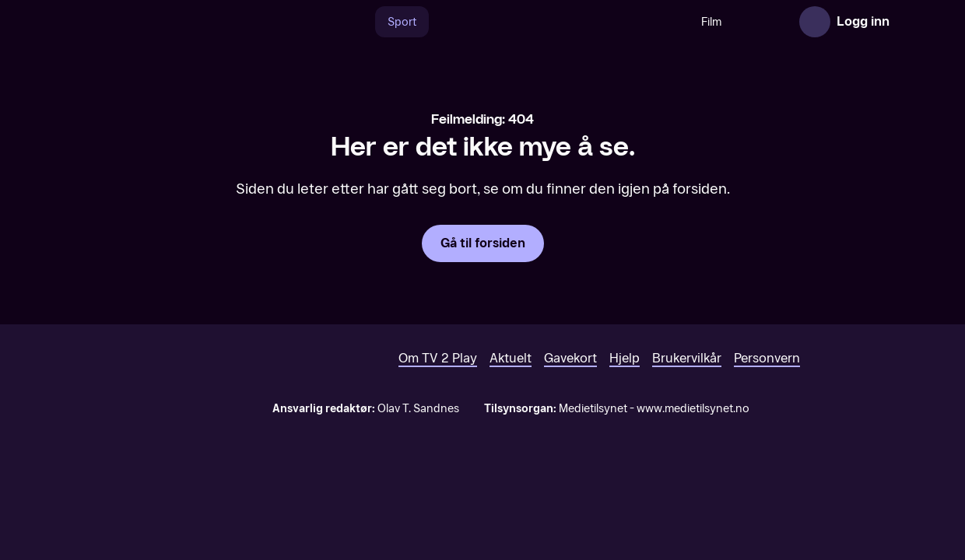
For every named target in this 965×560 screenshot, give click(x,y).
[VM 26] (531, 22)
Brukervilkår (687, 413)
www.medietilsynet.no (693, 464)
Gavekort (570, 413)
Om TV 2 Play (438, 413)
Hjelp (625, 413)
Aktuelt (511, 413)
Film (683, 22)
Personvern (767, 413)
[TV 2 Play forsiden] (154, 22)
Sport (374, 22)
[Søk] (331, 22)
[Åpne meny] (912, 22)
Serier (734, 22)
